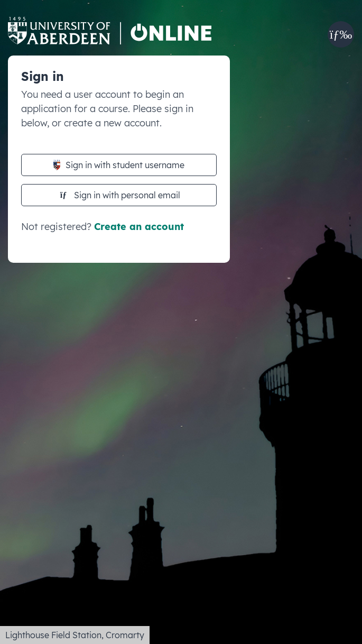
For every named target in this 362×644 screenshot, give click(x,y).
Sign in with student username (119, 165)
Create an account (139, 227)
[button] (341, 34)
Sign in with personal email (120, 195)
